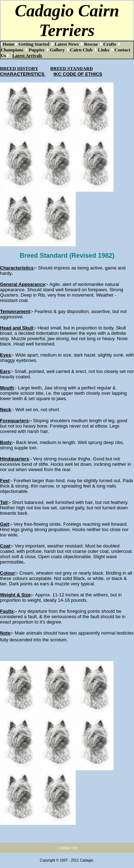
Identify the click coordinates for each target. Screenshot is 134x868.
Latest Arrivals (27, 55)
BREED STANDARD (72, 68)
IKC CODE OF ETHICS (78, 74)
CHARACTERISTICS (23, 74)
